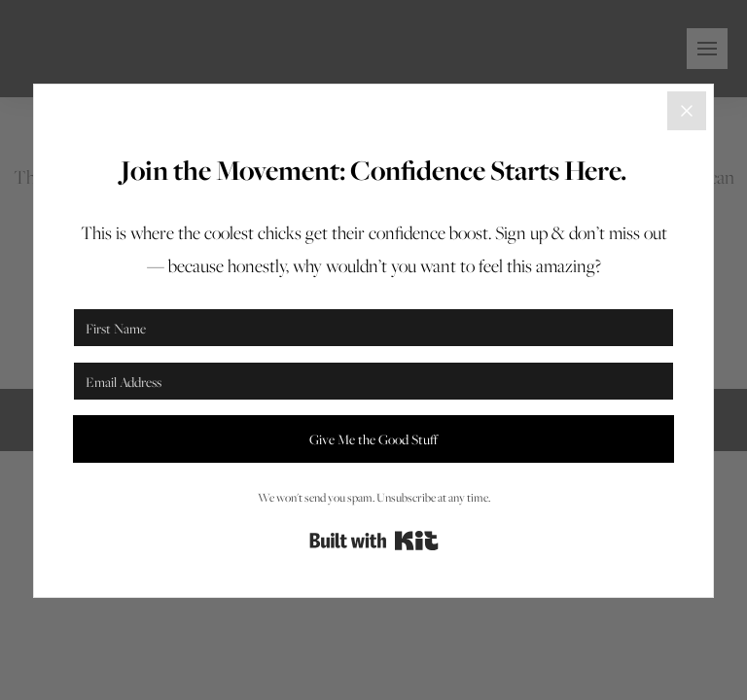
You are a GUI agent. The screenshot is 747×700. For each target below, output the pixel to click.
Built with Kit (374, 541)
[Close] (687, 111)
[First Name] (373, 328)
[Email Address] (373, 381)
